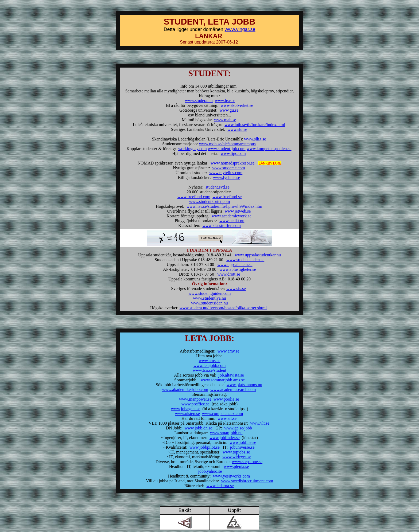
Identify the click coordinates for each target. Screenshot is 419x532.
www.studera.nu (199, 101)
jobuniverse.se (242, 447)
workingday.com (193, 149)
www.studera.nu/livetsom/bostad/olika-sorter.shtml (223, 308)
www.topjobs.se (236, 452)
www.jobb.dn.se (198, 428)
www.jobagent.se (185, 409)
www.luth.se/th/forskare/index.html (255, 125)
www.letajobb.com (210, 365)
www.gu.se (229, 110)
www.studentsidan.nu (210, 303)
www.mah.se (225, 120)
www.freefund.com (194, 197)
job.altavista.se (231, 375)
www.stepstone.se (247, 462)
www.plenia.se (236, 466)
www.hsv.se (225, 101)
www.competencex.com (223, 414)
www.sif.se (227, 418)
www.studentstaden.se (245, 260)
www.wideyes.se (237, 457)
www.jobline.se (243, 442)
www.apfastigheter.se (238, 269)
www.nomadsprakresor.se (232, 163)
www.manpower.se (195, 399)
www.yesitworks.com (232, 476)
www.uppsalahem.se (235, 265)
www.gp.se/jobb (238, 428)
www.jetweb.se (238, 211)
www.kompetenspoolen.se (269, 149)
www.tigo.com (233, 153)
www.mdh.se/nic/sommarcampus (227, 144)
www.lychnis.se (226, 177)
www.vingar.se (240, 29)
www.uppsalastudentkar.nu (258, 255)
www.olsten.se (187, 414)
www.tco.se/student (209, 370)
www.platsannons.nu (244, 385)
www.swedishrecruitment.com (247, 481)
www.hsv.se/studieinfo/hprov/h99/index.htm (224, 206)
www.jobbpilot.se (205, 447)
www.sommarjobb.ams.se (223, 380)
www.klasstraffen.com (222, 226)
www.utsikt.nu (232, 221)
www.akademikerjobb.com (185, 390)
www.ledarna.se (220, 486)
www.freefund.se (227, 197)
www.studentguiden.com (210, 293)
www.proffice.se (195, 404)
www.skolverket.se (237, 105)
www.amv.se (228, 351)
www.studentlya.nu (209, 298)
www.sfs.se (236, 289)
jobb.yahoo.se (210, 471)
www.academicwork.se (232, 216)
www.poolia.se (226, 399)
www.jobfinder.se (225, 438)
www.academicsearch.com (233, 390)
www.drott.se (229, 274)
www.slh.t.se (255, 139)
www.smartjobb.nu (226, 433)
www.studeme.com (229, 168)
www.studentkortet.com (210, 202)
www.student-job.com (227, 149)
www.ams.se (210, 361)
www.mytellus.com (226, 173)
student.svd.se (218, 187)
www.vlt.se (260, 423)
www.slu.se (237, 129)
